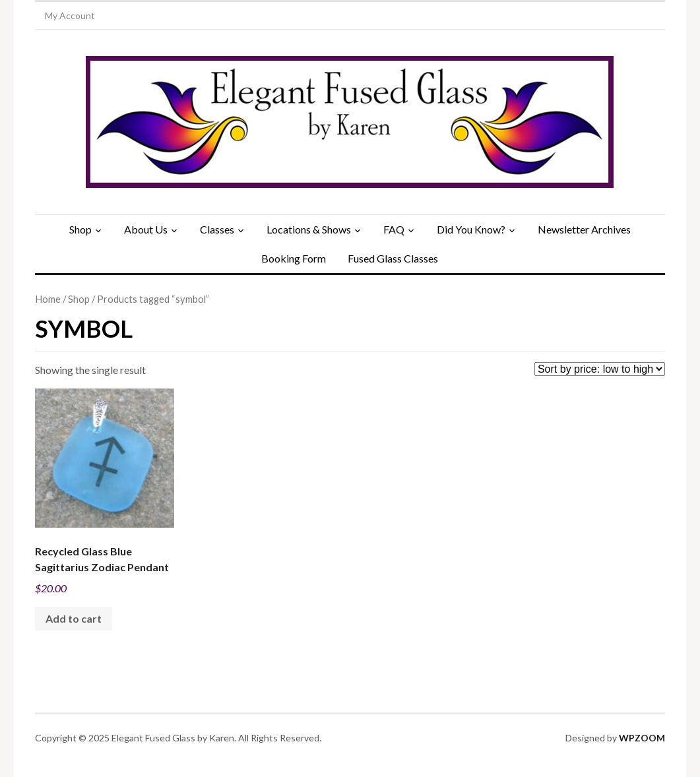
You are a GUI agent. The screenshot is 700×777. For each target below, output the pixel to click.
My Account (70, 16)
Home (48, 299)
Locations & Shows (309, 229)
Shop (80, 229)
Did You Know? (471, 229)
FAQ (394, 229)
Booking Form (294, 258)
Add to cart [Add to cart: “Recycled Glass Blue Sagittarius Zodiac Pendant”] (74, 618)
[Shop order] (600, 369)
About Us (146, 229)
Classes (217, 229)
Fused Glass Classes (393, 258)
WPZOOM (642, 738)
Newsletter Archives (584, 229)
